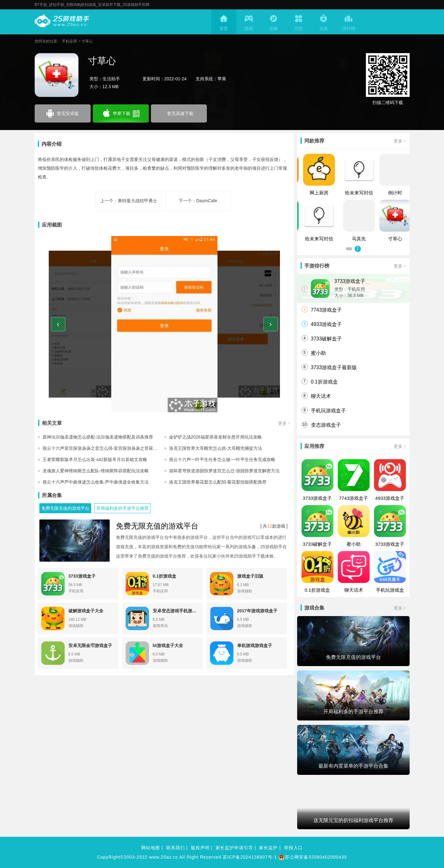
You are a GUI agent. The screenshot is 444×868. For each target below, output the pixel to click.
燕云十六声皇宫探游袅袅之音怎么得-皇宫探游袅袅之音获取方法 (103, 448)
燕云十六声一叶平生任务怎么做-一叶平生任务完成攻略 (222, 459)
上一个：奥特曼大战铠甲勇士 (129, 201)
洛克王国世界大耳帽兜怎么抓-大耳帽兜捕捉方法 (216, 448)
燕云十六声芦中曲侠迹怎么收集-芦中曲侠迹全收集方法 (96, 482)
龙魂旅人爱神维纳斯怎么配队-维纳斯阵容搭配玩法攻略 (96, 471)
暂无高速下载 (180, 113)
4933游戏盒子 (327, 324)
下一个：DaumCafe (198, 201)
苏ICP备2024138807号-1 (250, 857)
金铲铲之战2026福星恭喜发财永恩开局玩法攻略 (215, 437)
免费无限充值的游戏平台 (65, 508)
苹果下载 (121, 114)
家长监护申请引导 (234, 848)
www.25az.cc (164, 857)
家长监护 (268, 848)
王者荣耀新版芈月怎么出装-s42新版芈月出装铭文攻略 (95, 459)
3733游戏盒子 (350, 281)
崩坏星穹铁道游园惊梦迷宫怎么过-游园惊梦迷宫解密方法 (224, 471)
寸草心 (87, 41)
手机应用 (69, 41)
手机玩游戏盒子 (328, 411)
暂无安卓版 (62, 113)
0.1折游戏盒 (324, 382)
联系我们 (176, 848)
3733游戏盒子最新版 (334, 367)
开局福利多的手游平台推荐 (122, 508)
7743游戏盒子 (327, 310)
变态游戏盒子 (326, 425)
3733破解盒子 (327, 339)
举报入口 (293, 848)
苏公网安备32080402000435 (313, 857)
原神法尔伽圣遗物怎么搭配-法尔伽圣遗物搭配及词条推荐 (98, 437)
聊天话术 (321, 396)
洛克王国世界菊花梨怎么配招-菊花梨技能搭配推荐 (218, 482)
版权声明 (200, 848)
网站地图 (151, 848)
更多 (284, 423)
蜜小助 (318, 353)
